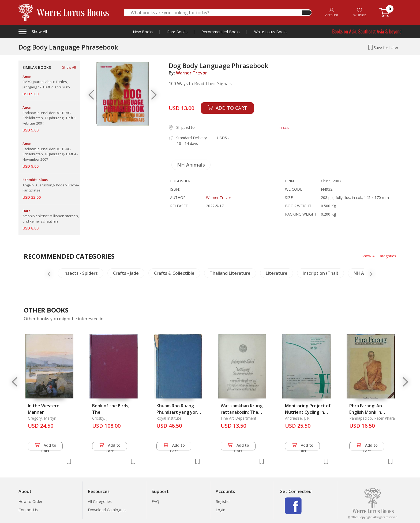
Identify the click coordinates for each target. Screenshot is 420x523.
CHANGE (287, 128)
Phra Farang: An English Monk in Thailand (366, 412)
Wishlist (360, 12)
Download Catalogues (107, 510)
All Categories (100, 501)
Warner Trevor (192, 73)
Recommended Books (221, 32)
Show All (69, 67)
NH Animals (191, 165)
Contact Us (28, 510)
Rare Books (177, 32)
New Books (143, 32)
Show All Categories (379, 256)
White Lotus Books (271, 32)
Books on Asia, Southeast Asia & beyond (367, 31)
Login (220, 510)
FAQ (155, 501)
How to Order (30, 501)
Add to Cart (45, 447)
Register (223, 501)
